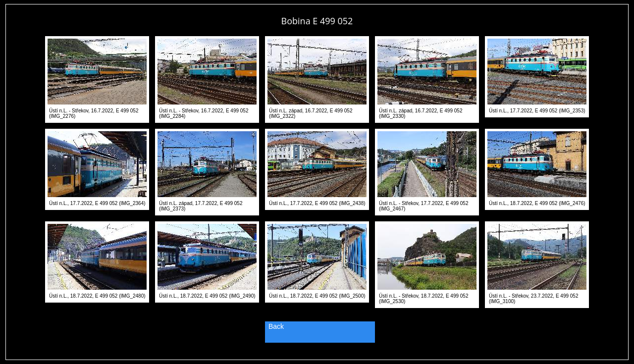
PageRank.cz (317, 355)
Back (276, 326)
